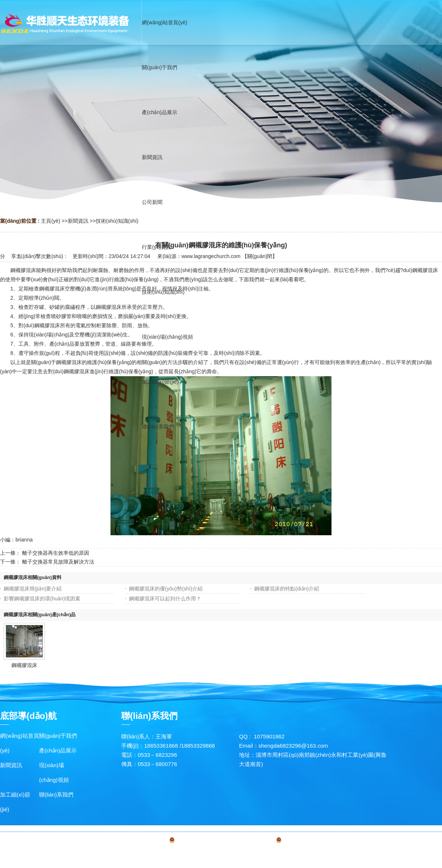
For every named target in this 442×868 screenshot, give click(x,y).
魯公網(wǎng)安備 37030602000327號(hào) (333, 841)
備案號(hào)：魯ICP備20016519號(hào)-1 (225, 841)
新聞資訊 (78, 221)
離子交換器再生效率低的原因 (56, 553)
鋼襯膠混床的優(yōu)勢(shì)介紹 (166, 589)
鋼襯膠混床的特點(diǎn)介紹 (287, 589)
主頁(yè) (50, 221)
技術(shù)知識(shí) (117, 221)
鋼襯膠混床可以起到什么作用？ (165, 599)
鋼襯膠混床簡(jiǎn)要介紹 (33, 589)
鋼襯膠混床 (24, 665)
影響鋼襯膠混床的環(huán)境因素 (42, 599)
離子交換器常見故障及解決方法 (58, 562)
